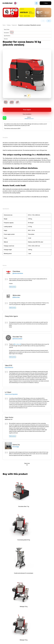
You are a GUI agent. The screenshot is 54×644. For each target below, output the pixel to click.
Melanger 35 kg (14, 569)
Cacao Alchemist (9, 368)
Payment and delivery (9, 605)
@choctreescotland (17, 339)
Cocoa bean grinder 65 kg (40, 504)
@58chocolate (16, 298)
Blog (4, 614)
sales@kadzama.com (29, 119)
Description (7, 33)
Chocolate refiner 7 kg (14, 504)
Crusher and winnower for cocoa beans (14, 536)
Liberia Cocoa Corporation (11, 395)
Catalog (9, 25)
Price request (27, 110)
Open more (27, 464)
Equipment (14, 25)
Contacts (5, 611)
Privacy (4, 642)
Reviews (6, 39)
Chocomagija (16, 447)
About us (5, 600)
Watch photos (13, 287)
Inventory (5, 626)
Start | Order (7, 30)
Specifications (7, 36)
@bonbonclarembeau (18, 274)
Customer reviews (8, 608)
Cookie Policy (9, 642)
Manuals (5, 617)
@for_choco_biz (17, 344)
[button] (16, 3)
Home (4, 25)
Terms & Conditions (8, 602)
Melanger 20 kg (40, 536)
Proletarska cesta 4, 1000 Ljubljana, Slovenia (14, 594)
